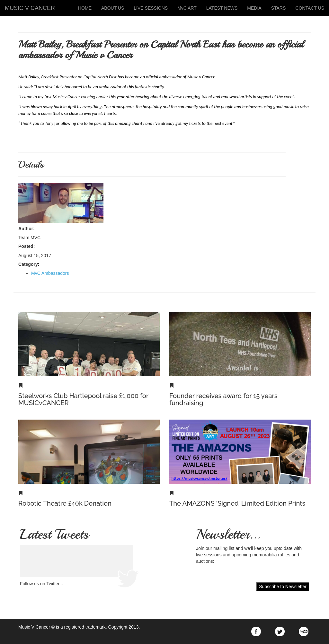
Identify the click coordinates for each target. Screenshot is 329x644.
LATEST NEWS (222, 8)
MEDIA (254, 8)
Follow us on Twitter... (41, 584)
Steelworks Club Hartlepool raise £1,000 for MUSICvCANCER (83, 399)
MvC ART (187, 8)
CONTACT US (310, 8)
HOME (85, 8)
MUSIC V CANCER (30, 8)
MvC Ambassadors (50, 273)
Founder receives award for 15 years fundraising (223, 399)
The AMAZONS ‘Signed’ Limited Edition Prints (237, 503)
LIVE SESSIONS (151, 8)
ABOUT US (113, 8)
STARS (279, 8)
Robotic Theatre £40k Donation (65, 503)
